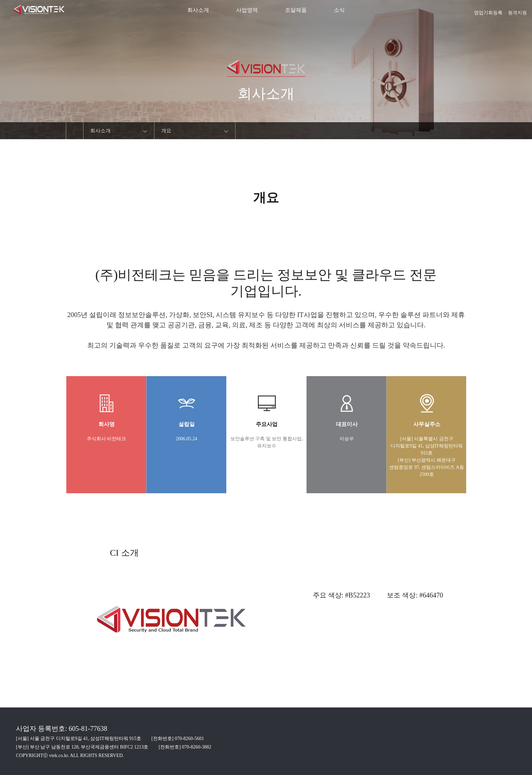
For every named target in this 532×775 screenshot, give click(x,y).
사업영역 (247, 10)
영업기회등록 (488, 11)
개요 (166, 131)
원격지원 (517, 11)
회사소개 (198, 10)
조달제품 (296, 10)
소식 (339, 10)
